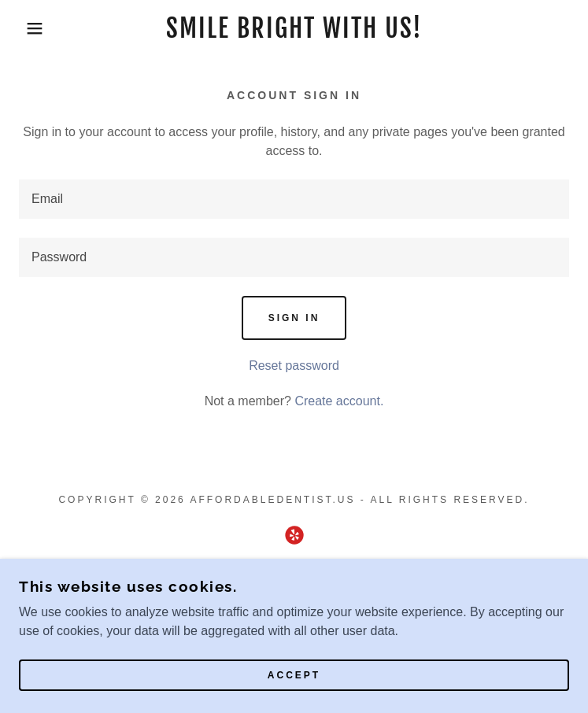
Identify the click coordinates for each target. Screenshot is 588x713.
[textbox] (294, 199)
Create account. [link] (339, 401)
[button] (38, 28)
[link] (294, 28)
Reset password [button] (294, 366)
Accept (294, 675)
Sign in (294, 318)
